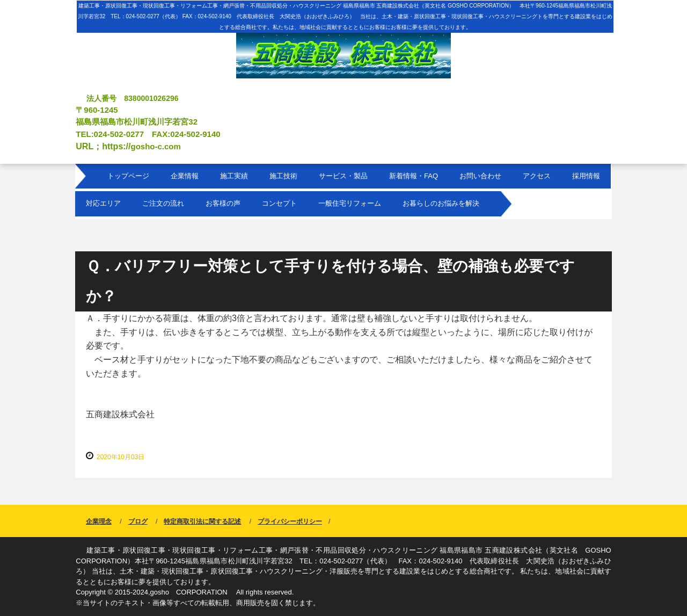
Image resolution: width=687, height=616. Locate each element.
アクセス (537, 176)
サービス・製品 (343, 176)
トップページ (128, 176)
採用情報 (586, 176)
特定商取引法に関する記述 (202, 521)
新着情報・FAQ (414, 176)
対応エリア (103, 203)
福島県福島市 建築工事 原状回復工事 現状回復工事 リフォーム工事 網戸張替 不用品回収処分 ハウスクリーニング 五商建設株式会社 (343, 45)
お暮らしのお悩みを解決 (441, 203)
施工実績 (234, 176)
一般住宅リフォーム (350, 203)
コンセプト (279, 203)
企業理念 (99, 521)
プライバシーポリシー (290, 521)
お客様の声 (223, 203)
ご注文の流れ (163, 203)
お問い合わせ (480, 176)
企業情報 (185, 176)
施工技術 (283, 176)
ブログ (138, 521)
